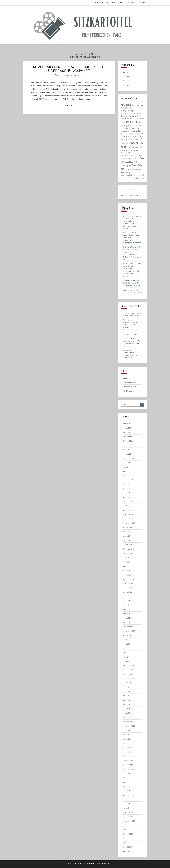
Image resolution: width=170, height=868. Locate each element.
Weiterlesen (70, 105)
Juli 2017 (126, 640)
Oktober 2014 (128, 765)
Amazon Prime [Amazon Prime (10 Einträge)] (137, 105)
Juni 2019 (126, 562)
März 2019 (126, 571)
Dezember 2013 (128, 795)
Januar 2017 (127, 661)
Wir (114, 3)
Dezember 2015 (128, 717)
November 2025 (129, 437)
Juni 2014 (126, 773)
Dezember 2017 (128, 622)
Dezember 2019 (128, 549)
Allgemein (127, 72)
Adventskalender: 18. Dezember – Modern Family (130, 226)
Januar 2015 (127, 752)
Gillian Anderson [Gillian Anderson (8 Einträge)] (126, 134)
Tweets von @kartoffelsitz (131, 196)
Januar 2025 (127, 454)
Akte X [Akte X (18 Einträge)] (126, 105)
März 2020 (126, 540)
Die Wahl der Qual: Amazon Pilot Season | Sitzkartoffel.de (131, 235)
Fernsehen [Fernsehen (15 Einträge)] (135, 131)
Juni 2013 (126, 804)
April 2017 (126, 653)
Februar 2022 (127, 493)
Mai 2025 (126, 450)
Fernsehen (99, 3)
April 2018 (126, 609)
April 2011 (126, 843)
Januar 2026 (127, 428)
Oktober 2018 (128, 588)
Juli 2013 (126, 799)
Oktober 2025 (128, 441)
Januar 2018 (127, 618)
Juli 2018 (126, 596)
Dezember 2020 (128, 510)
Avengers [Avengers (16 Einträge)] (127, 111)
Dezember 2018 (128, 579)
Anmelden (127, 378)
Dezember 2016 (128, 665)
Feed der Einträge (129, 382)
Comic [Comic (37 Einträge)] (130, 122)
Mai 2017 (126, 648)
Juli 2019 (126, 557)
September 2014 (129, 769)
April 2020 (126, 536)
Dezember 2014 (128, 756)
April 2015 (126, 739)
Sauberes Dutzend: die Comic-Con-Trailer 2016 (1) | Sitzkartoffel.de (132, 283)
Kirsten (80, 75)
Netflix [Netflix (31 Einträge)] (127, 147)
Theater (126, 85)
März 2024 (126, 475)
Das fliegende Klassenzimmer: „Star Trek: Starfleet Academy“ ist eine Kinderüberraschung (132, 325)
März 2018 (126, 614)
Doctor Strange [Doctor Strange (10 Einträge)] (130, 128)
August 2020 (127, 527)
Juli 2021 (126, 506)
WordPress (91, 863)
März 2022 (126, 488)
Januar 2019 (127, 575)
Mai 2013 (126, 808)
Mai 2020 (126, 532)
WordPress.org (128, 391)
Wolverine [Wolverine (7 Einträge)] (140, 178)
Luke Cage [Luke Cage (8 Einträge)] (125, 143)
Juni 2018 (126, 601)
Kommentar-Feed (129, 387)
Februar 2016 (127, 709)
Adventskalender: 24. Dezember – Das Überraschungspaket (69, 69)
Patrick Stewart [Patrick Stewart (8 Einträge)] (134, 150)
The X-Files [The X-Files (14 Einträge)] (131, 178)
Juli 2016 (126, 687)
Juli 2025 (126, 445)
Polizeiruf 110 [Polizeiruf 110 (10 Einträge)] (127, 153)
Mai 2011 (126, 838)
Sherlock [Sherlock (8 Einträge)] (124, 159)
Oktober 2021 (128, 501)
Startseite (141, 3)
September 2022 (129, 480)
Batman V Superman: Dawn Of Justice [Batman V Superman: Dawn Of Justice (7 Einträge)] (131, 114)
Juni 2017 (126, 644)
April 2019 (126, 566)
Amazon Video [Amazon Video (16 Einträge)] (129, 108)
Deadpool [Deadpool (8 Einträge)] (133, 126)
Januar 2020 (127, 545)
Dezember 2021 (128, 497)
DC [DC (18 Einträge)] (126, 125)
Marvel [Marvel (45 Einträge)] (136, 143)
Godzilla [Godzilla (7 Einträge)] (135, 134)
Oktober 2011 (128, 834)
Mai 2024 (126, 467)
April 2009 (126, 851)
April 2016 (126, 700)
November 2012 (129, 812)
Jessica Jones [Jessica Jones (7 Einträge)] (130, 139)
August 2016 (127, 683)
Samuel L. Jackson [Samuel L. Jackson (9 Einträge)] (135, 155)
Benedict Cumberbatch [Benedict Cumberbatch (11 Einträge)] (130, 116)
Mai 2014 (126, 778)
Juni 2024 (126, 463)
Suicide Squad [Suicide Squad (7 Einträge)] (130, 170)
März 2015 (126, 743)
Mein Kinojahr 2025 (130, 334)
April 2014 (126, 782)
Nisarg (107, 863)
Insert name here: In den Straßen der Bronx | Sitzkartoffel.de (132, 219)
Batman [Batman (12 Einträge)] (138, 111)
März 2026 (126, 424)
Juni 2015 (126, 730)
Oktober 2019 (128, 553)
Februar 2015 (127, 747)
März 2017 (126, 657)
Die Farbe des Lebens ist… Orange (131, 274)
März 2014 (126, 786)
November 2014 (129, 760)
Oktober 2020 (128, 519)
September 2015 (129, 726)
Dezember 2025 (128, 432)
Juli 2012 (126, 825)
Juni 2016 (126, 691)
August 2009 (127, 847)
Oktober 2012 (128, 817)
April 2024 (126, 471)
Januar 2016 (127, 713)
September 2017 (129, 631)
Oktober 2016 (128, 674)
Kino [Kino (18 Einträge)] (138, 139)
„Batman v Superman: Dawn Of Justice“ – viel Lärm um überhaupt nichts (133, 290)
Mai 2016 (126, 696)
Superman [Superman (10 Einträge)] (139, 170)
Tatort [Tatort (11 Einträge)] (125, 172)
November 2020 (129, 514)
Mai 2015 (126, 735)
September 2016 (129, 678)
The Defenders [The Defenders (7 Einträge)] (133, 173)
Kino (107, 3)
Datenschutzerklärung (126, 3)
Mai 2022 (126, 484)
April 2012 (126, 830)
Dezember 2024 (128, 458)
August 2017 (127, 635)
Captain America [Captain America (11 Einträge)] (128, 119)
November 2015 (129, 722)
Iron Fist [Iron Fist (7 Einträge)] (136, 137)
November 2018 (129, 583)
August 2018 (127, 592)
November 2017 (129, 627)
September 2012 (129, 821)
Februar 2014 (127, 791)
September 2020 (129, 523)
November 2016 (129, 670)
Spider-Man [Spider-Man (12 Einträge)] (134, 158)
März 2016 (126, 704)
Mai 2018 (126, 605)
